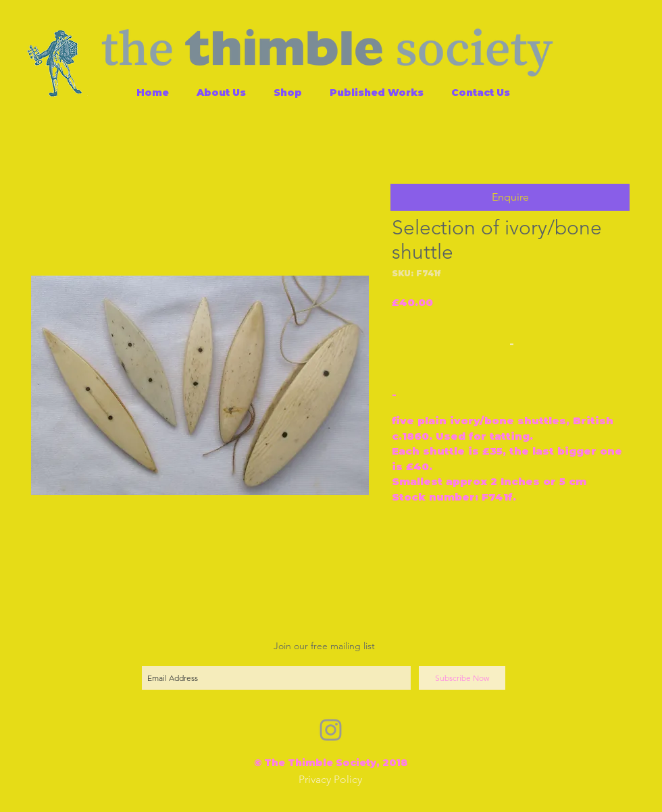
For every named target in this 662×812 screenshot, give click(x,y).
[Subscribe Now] (462, 678)
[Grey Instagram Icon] (331, 730)
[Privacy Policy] (330, 780)
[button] (510, 197)
